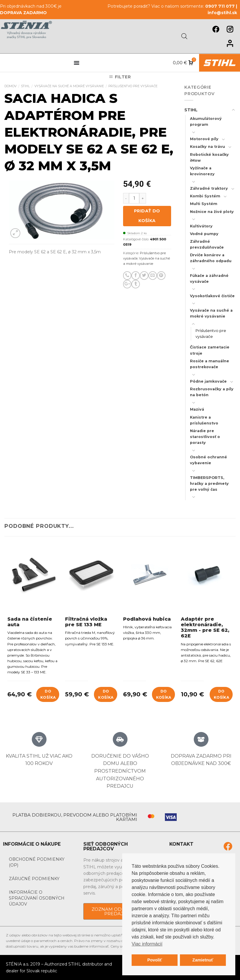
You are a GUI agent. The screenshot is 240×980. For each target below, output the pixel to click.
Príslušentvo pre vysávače (133, 86)
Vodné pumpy (204, 234)
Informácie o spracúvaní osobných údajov (37, 898)
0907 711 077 (220, 6)
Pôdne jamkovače (208, 381)
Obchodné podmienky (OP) (37, 862)
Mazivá (197, 409)
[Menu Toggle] (77, 63)
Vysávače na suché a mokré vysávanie (69, 86)
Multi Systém (204, 204)
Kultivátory (201, 226)
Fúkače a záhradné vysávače (209, 279)
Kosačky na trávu (207, 147)
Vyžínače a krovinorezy (202, 171)
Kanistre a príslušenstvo (204, 420)
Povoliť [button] (155, 960)
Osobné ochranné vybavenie (208, 460)
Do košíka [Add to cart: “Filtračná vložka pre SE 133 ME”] (106, 694)
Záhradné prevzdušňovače (207, 244)
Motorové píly (204, 139)
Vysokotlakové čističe (212, 296)
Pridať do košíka (147, 216)
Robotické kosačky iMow (209, 157)
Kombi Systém (205, 196)
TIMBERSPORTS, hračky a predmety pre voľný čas (209, 484)
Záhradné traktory (209, 188)
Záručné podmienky (34, 879)
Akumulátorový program (206, 122)
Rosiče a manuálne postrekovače (210, 364)
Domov (10, 86)
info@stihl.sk (222, 13)
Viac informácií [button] (147, 944)
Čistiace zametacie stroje (210, 350)
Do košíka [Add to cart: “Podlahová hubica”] (164, 694)
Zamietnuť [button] (203, 960)
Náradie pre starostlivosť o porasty (205, 437)
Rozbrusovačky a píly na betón (212, 392)
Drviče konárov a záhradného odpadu (211, 258)
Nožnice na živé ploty (212, 212)
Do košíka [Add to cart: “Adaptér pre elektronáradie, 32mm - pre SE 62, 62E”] (221, 694)
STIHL (25, 86)
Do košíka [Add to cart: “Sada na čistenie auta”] (48, 694)
